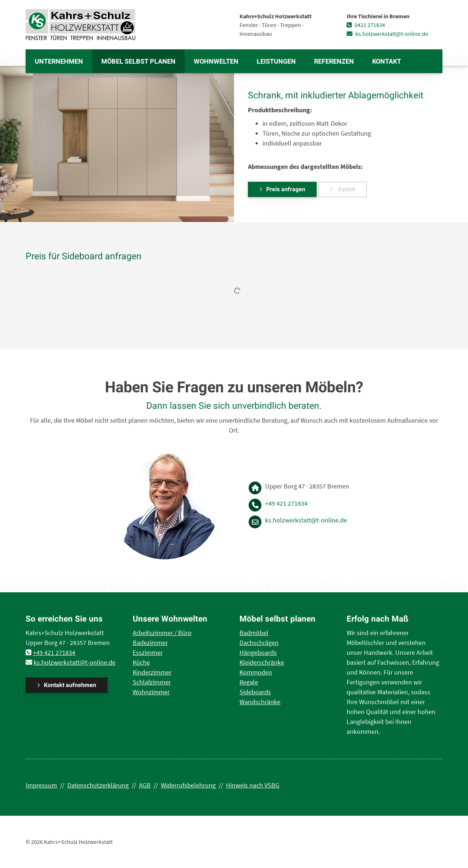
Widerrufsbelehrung (188, 785)
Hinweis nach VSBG (253, 785)
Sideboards (255, 692)
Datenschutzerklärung (98, 785)
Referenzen (334, 62)
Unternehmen (59, 62)
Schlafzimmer (152, 682)
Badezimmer (150, 643)
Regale (249, 682)
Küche (141, 662)
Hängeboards (258, 652)
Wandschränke (260, 702)
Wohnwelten (216, 62)
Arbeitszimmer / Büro (162, 633)
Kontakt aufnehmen (70, 685)
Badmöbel (254, 633)
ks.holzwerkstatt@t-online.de (387, 34)
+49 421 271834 (286, 503)
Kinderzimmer (152, 672)
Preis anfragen (286, 189)
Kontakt (387, 62)
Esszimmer (148, 652)
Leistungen (276, 62)
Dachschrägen (259, 643)
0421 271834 (366, 25)
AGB (145, 785)
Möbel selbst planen (138, 62)
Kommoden (256, 672)
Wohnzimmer (151, 692)
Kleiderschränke (262, 662)
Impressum (41, 785)
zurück (346, 189)
